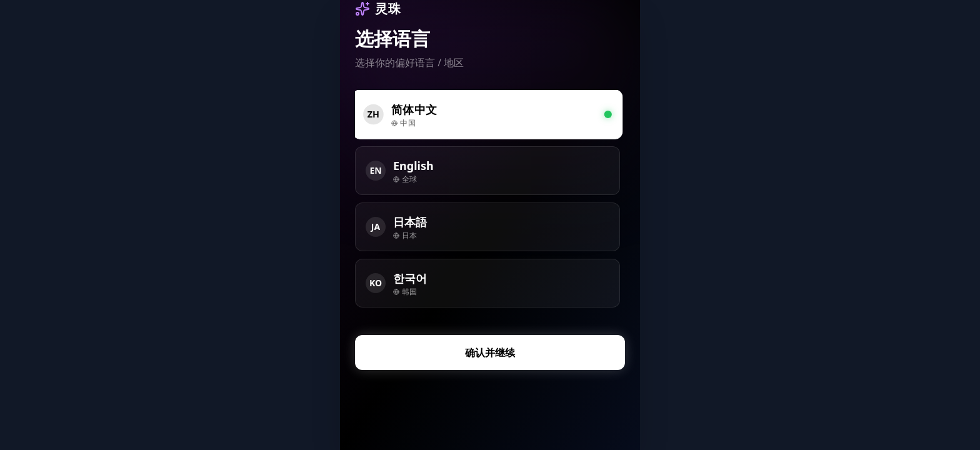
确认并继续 (490, 352)
